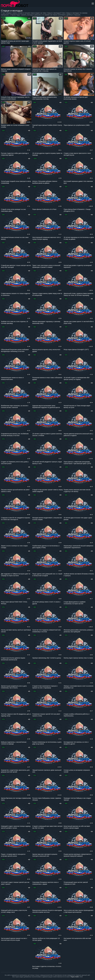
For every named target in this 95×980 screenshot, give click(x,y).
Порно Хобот (75, 977)
